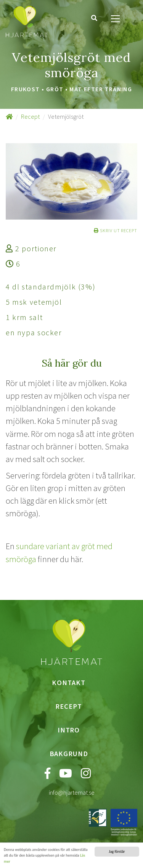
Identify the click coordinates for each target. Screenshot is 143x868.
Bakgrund (69, 754)
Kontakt (68, 683)
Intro (69, 730)
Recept (30, 116)
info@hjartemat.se (72, 792)
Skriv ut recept (116, 230)
